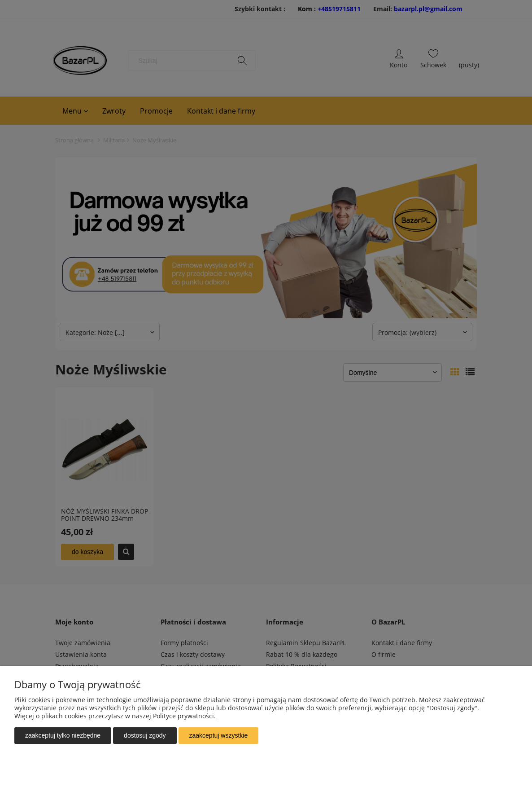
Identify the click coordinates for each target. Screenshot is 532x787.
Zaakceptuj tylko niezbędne (63, 735)
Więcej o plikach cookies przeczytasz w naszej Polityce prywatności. (115, 716)
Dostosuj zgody (145, 735)
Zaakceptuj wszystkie (219, 735)
